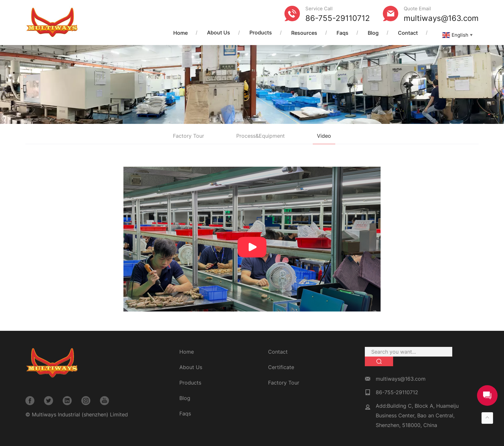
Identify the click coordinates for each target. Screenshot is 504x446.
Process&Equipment (261, 136)
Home (180, 33)
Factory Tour (189, 136)
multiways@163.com (441, 18)
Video (324, 136)
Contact (408, 33)
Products (261, 33)
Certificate (281, 367)
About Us (219, 33)
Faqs (342, 33)
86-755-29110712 (338, 18)
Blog (373, 33)
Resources (304, 33)
